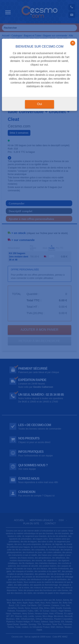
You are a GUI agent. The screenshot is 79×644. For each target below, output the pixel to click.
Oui (40, 104)
